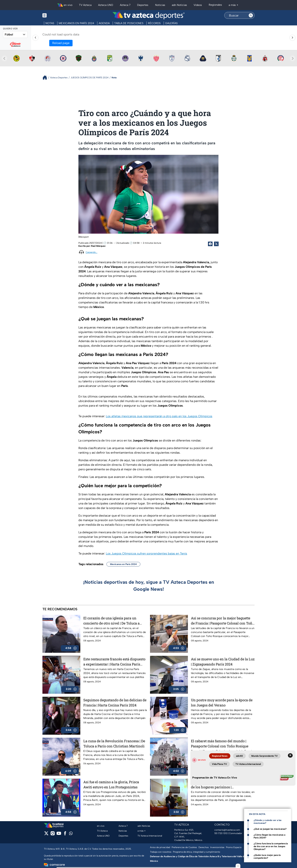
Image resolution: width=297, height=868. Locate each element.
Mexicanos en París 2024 (123, 564)
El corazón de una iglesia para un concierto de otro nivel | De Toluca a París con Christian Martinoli (111, 621)
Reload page (61, 43)
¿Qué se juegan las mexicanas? (270, 829)
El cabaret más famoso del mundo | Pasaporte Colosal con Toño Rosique (220, 743)
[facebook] (65, 835)
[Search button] (251, 15)
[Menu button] (58, 15)
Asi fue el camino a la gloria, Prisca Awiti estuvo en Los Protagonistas (111, 784)
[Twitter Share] (216, 244)
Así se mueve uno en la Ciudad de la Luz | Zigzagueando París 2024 (223, 662)
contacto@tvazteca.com (227, 830)
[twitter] (46, 835)
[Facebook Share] (210, 244)
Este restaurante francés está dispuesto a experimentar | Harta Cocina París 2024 (114, 662)
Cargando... (91, 252)
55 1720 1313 (221, 833)
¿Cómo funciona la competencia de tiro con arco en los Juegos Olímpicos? (271, 846)
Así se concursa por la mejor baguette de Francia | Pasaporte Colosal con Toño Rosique (223, 621)
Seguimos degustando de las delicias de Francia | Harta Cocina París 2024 (115, 703)
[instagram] (53, 835)
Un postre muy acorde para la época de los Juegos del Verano (222, 703)
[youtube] (59, 835)
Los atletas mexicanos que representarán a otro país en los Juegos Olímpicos (159, 416)
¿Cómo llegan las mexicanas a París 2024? (269, 836)
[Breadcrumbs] (46, 77)
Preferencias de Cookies (184, 847)
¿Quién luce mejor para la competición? (267, 857)
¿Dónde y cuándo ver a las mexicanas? (268, 822)
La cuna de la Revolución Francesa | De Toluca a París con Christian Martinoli (114, 743)
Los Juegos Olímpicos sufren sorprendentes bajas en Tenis (147, 553)
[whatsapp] (71, 834)
